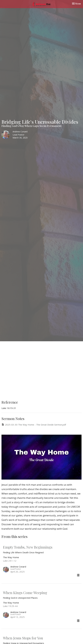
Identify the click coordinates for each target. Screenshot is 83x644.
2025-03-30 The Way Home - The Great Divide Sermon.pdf (34, 425)
